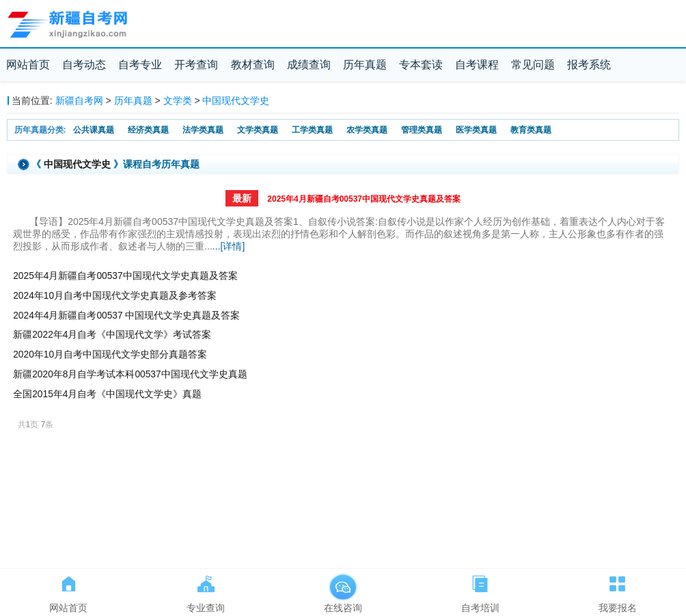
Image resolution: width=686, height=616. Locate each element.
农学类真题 (367, 130)
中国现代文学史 (236, 101)
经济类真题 (148, 130)
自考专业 (140, 65)
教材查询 (253, 65)
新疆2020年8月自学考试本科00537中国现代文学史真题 (130, 374)
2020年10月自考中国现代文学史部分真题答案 (110, 354)
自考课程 (477, 65)
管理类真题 (422, 130)
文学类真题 (258, 130)
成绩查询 (309, 65)
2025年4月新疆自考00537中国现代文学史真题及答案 (364, 199)
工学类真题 (312, 130)
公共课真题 (94, 130)
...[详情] (229, 246)
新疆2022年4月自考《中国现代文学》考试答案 (112, 335)
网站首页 (28, 65)
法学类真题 (203, 130)
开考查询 (196, 65)
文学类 (178, 101)
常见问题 (533, 65)
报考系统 (589, 65)
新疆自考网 (79, 101)
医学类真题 (476, 130)
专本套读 (421, 65)
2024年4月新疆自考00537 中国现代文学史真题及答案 (126, 316)
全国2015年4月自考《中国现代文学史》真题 (107, 394)
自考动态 (84, 65)
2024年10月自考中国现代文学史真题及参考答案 (115, 296)
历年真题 (365, 65)
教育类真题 (531, 130)
